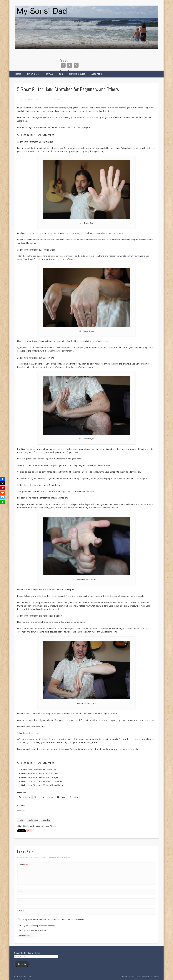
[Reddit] (3, 493)
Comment (23, 865)
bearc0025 (28, 99)
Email (21, 901)
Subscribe (22, 964)
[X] (3, 483)
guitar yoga (33, 820)
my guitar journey (75, 117)
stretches (46, 820)
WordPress (154, 976)
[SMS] (3, 502)
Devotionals (33, 74)
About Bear (97, 74)
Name (21, 891)
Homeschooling (77, 74)
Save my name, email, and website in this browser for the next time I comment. (52, 919)
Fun (61, 74)
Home (18, 74)
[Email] (3, 497)
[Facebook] (3, 479)
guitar (22, 820)
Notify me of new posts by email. (34, 930)
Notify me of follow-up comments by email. (38, 926)
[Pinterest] (3, 488)
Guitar (49, 74)
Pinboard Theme (139, 976)
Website (22, 911)
